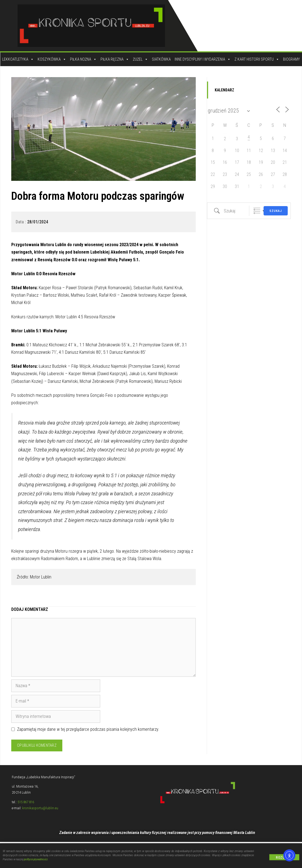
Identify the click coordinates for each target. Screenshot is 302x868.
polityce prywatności (36, 861)
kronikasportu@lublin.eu (40, 808)
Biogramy (291, 59)
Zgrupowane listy (257, 211)
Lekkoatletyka (18, 59)
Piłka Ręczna (115, 59)
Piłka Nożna (83, 59)
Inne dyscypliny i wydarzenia (203, 59)
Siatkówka (161, 59)
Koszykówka (52, 59)
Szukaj (276, 211)
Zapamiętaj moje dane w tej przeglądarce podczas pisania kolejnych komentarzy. (88, 729)
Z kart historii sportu (257, 59)
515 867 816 (26, 802)
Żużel (140, 59)
